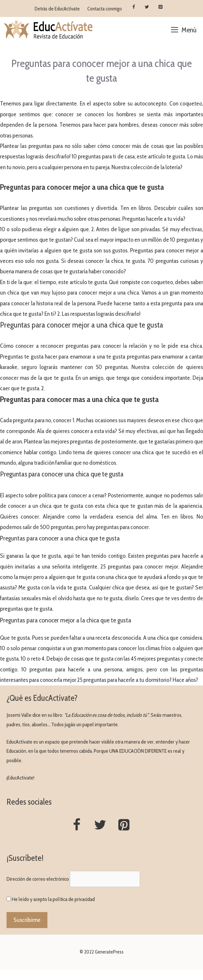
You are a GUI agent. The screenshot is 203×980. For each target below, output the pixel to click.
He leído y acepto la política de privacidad (53, 899)
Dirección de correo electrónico (38, 879)
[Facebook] (134, 7)
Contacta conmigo (105, 9)
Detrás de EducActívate (57, 9)
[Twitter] (147, 7)
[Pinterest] (160, 7)
